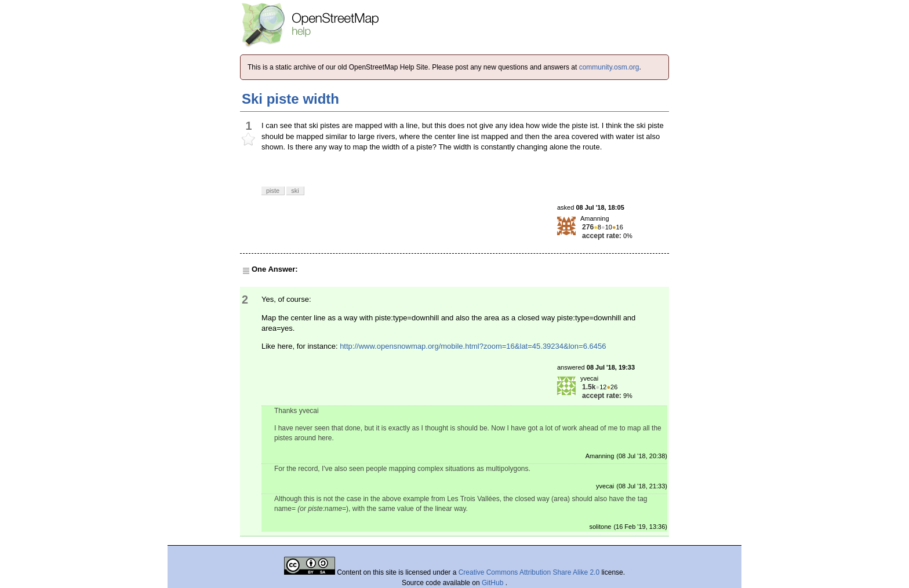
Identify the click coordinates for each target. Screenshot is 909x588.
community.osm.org (609, 67)
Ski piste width (290, 99)
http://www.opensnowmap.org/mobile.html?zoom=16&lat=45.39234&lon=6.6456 (473, 346)
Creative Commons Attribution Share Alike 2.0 (529, 572)
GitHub (494, 583)
